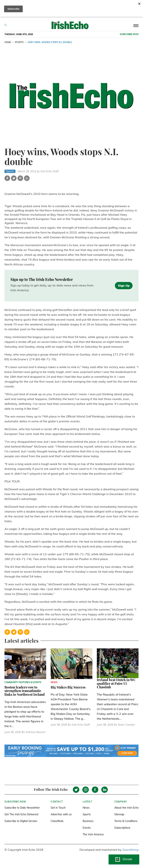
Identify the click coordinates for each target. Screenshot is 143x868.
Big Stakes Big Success (68, 687)
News (86, 808)
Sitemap (119, 814)
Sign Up (124, 285)
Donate (127, 859)
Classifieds (57, 821)
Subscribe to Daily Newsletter (22, 808)
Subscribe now (129, 34)
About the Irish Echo (126, 808)
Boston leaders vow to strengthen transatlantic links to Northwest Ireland (25, 691)
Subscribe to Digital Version (21, 821)
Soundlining (130, 850)
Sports (87, 814)
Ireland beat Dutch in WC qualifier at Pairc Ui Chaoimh (116, 683)
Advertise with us (61, 814)
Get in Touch (58, 808)
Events (87, 828)
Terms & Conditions (126, 821)
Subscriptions (122, 828)
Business (88, 821)
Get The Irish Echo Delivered (21, 814)
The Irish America (93, 834)
